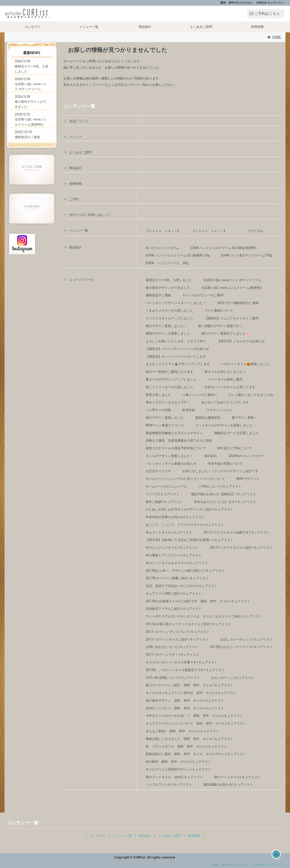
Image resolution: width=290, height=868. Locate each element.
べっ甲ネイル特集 (158, 410)
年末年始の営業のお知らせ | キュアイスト (175, 517)
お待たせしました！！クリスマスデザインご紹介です (220, 471)
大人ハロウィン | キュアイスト (233, 678)
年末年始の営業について (225, 464)
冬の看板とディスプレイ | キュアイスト (174, 555)
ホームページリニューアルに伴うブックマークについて (185, 479)
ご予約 (74, 199)
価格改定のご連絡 (158, 295)
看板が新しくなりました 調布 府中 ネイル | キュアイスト (190, 739)
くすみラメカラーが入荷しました (169, 311)
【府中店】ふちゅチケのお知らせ (241, 341)
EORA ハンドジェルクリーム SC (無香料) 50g (178, 255)
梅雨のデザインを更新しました (168, 333)
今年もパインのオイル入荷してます (230, 387)
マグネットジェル (219, 410)
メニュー (75, 137)
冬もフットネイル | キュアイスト (169, 532)
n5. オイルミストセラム (162, 248)
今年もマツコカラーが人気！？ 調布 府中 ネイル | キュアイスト (194, 716)
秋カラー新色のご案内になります (169, 372)
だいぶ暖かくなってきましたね (251, 395)
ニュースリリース (82, 280)
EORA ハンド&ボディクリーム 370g (246, 255)
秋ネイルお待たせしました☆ (225, 372)
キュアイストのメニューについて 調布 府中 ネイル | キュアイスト (196, 723)
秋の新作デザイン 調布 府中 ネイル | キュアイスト (185, 701)
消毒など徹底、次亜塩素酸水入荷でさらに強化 (179, 440)
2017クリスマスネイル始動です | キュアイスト (237, 532)
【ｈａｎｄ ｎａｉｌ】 (163, 231)
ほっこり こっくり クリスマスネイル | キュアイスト (185, 525)
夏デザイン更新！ (244, 418)
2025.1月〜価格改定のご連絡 (238, 303)
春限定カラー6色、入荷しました (169, 280)
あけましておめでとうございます (225, 402)
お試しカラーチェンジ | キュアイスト (247, 639)
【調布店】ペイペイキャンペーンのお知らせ (177, 349)
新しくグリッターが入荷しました (169, 387)
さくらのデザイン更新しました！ (169, 456)
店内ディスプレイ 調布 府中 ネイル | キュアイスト (185, 708)
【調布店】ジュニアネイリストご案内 (232, 318)
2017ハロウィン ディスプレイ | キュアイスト (178, 632)
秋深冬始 (189, 410)
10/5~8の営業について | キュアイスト (173, 678)
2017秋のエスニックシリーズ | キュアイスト (241, 647)
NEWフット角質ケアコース (165, 425)
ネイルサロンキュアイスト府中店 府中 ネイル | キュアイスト (191, 693)
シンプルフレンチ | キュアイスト (169, 784)
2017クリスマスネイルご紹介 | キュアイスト (241, 548)
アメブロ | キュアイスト (163, 494)
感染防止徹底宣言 (208, 418)
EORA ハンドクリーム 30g (167, 263)
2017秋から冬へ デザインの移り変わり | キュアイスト (185, 571)
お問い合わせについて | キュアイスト (172, 647)
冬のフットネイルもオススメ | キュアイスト (177, 563)
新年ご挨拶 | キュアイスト (164, 502)
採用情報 (257, 27)
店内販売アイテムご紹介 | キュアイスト (174, 609)
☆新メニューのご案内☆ (200, 395)
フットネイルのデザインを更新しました (224, 425)
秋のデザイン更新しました (165, 418)
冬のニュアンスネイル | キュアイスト (172, 548)
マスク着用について (219, 311)
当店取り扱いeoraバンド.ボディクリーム (232, 280)
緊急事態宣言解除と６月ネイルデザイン (174, 433)
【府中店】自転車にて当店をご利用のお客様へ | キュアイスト (190, 540)
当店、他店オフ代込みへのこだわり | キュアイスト (182, 586)
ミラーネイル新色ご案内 (225, 379)
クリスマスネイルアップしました (169, 318)
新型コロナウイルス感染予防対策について (176, 448)
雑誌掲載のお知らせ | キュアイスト (228, 784)
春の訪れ (211, 456)
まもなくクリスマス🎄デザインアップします (178, 364)
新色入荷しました (158, 395)
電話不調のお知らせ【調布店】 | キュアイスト (224, 494)
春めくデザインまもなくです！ (168, 402)
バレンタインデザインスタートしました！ (176, 303)
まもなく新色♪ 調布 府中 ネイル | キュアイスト (182, 731)
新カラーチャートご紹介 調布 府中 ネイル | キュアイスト (190, 685)
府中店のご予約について (235, 448)
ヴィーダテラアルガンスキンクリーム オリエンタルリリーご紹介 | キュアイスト (204, 616)
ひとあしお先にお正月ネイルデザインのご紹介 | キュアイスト (190, 509)
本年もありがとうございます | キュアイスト (225, 502)
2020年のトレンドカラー (246, 456)
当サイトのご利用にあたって (90, 215)
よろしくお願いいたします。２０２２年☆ (176, 341)
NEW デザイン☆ (248, 479)
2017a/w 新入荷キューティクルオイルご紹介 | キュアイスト (188, 624)
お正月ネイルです (158, 471)
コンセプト (33, 27)
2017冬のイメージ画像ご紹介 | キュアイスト (177, 578)
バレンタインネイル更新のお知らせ (171, 464)
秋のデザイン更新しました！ (166, 326)
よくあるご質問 (201, 27)
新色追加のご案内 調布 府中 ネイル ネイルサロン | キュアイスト (196, 754)
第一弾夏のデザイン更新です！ (220, 326)
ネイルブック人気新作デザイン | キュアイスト (178, 769)
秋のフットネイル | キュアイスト (238, 777)
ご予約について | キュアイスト (220, 486)
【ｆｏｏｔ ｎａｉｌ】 (214, 231)
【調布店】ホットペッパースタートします (176, 356)
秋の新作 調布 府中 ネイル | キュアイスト (178, 762)
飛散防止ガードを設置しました (236, 433)
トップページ (95, 85)
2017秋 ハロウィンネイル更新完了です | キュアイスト (185, 670)
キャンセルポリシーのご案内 (203, 295)
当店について (79, 121)
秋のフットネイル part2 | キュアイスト (174, 777)
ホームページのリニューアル (166, 486)
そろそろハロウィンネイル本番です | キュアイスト (182, 662)
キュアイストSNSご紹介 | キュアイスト (174, 593)
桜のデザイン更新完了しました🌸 (226, 333)
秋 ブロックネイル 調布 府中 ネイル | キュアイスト (186, 746)
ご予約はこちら (267, 13)
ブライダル (256, 231)
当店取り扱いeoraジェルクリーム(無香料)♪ (232, 288)
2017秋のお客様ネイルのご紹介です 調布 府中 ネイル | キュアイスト (198, 601)
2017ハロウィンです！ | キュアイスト (173, 655)
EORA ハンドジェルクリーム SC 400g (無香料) (224, 248)
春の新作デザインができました (168, 288)
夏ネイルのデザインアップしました (171, 379)
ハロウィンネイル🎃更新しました (245, 364)
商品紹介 (145, 27)
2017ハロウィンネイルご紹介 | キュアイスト (177, 639)
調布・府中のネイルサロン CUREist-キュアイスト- (249, 865)
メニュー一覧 (89, 27)
